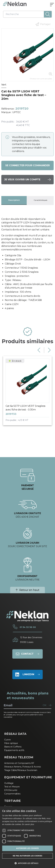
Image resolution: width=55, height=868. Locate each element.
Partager (43, 24)
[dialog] (27, 837)
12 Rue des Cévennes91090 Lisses (31, 640)
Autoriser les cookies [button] (28, 848)
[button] (27, 863)
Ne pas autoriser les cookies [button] (28, 856)
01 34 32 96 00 (28, 627)
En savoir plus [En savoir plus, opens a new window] (28, 824)
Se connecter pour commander (27, 165)
